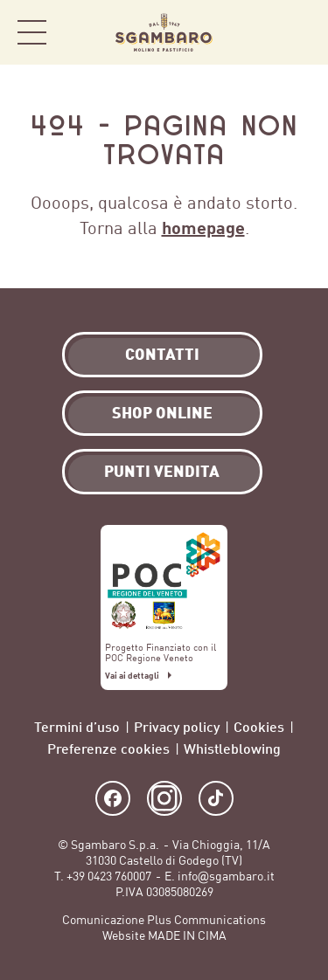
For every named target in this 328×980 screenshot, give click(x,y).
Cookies (259, 726)
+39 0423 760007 (109, 876)
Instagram (164, 798)
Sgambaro (164, 32)
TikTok (216, 798)
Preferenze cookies (108, 748)
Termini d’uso (77, 726)
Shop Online (293, 33)
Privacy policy (177, 726)
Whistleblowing (232, 748)
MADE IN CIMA (187, 936)
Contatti (162, 353)
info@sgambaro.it (226, 876)
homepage (203, 227)
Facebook (113, 798)
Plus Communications (206, 920)
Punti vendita (162, 470)
